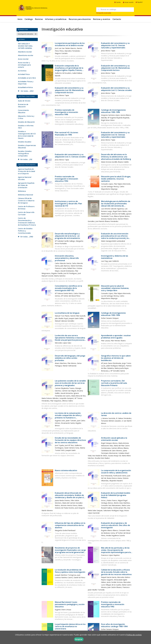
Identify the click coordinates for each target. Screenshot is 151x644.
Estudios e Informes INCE (26, 127)
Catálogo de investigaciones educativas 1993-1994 (113, 314)
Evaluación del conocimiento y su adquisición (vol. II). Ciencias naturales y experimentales (115, 45)
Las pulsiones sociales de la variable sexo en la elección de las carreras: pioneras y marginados (70, 383)
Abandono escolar (25, 52)
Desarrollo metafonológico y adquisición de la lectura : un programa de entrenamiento (67, 236)
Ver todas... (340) (25, 237)
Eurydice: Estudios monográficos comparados (25, 153)
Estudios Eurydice (25, 142)
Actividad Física (24, 74)
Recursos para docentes (80, 19)
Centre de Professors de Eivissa (26, 208)
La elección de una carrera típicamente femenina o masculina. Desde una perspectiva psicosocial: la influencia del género (70, 339)
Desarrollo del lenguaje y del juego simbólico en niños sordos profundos (70, 358)
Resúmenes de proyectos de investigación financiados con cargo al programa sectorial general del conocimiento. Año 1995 (70, 551)
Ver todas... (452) (26, 91)
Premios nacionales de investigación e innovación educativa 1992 (113, 604)
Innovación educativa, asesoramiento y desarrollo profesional (67, 258)
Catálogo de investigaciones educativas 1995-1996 (113, 111)
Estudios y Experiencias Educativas (27, 146)
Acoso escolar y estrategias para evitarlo (24, 65)
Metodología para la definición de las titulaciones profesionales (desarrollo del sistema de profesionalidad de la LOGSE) (116, 205)
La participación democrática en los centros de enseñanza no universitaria (70, 626)
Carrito (117, 2)
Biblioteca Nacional (25, 195)
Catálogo (29, 19)
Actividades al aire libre (27, 78)
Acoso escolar (23, 59)
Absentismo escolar (26, 55)
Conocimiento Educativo (23, 111)
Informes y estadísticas (56, 19)
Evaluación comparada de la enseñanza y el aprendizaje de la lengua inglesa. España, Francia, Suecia (69, 69)
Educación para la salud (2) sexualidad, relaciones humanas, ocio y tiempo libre (115, 288)
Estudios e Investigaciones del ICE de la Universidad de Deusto (27, 135)
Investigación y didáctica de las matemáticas (115, 257)
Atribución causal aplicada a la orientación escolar (114, 439)
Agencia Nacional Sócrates (25, 178)
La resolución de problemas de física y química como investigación (70, 571)
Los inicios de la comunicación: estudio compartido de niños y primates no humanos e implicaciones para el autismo (68, 417)
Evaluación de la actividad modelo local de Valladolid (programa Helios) (116, 495)
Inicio (20, 19)
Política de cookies (134, 635)
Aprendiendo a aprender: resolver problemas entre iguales (116, 337)
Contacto (117, 19)
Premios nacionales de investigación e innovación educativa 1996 (66, 112)
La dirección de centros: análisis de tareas (116, 414)
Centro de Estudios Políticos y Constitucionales (25, 231)
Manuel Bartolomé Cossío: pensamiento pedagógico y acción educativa (70, 604)
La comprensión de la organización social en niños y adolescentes (116, 472)
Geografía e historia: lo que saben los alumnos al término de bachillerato (116, 358)
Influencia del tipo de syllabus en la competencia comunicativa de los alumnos (70, 525)
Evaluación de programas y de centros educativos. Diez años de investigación (116, 525)
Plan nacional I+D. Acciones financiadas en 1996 (67, 134)
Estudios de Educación (26, 122)
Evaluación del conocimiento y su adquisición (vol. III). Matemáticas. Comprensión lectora (116, 68)
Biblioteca (22, 191)
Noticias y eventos (102, 19)
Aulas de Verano (24, 101)
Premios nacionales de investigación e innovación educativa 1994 (66, 179)
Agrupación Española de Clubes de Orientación (26, 185)
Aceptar (79, 639)
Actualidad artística (25, 87)
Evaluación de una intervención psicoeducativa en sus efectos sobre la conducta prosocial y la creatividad (115, 237)
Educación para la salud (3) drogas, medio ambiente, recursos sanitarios (116, 179)
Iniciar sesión (128, 2)
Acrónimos (22, 71)
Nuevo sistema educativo (66, 470)
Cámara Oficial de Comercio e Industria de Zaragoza (26, 201)
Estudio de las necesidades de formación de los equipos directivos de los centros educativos (70, 440)
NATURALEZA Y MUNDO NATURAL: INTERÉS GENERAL (25, 46)
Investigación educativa (27, 34)
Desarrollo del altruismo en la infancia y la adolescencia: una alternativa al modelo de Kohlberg (116, 157)
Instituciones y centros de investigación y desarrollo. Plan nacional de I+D (68, 204)
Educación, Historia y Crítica (26, 117)
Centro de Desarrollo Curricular (26, 213)
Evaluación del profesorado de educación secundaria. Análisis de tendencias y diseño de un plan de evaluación (70, 496)
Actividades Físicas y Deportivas (26, 83)
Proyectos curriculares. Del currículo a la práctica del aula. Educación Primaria (114, 383)
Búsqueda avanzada (104, 13)
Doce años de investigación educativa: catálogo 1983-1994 (114, 625)
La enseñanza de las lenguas (67, 313)
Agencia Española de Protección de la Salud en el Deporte (26, 171)
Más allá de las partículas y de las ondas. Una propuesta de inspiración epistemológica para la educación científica (116, 551)
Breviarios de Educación (23, 105)
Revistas (39, 19)
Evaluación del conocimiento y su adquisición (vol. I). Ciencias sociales (116, 89)
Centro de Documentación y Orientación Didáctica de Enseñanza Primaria (27, 222)
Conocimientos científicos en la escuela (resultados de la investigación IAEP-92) (68, 288)
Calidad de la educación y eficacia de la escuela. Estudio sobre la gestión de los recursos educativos (116, 572)
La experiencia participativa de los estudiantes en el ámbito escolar (70, 44)
